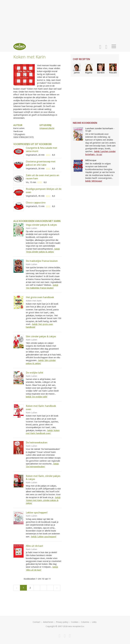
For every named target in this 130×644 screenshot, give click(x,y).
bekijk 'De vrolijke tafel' (37, 397)
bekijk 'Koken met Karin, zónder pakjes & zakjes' (43, 500)
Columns (85, 622)
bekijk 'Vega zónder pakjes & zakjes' (43, 250)
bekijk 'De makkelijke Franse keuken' (42, 286)
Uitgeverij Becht (47, 128)
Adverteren (48, 622)
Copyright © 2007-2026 (57, 626)
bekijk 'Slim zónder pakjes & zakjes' (41, 362)
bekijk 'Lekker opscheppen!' (44, 537)
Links (94, 622)
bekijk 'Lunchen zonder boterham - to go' (100, 153)
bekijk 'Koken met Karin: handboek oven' (43, 432)
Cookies (75, 622)
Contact (37, 622)
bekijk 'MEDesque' (94, 181)
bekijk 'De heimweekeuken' (42, 465)
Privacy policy (62, 622)
